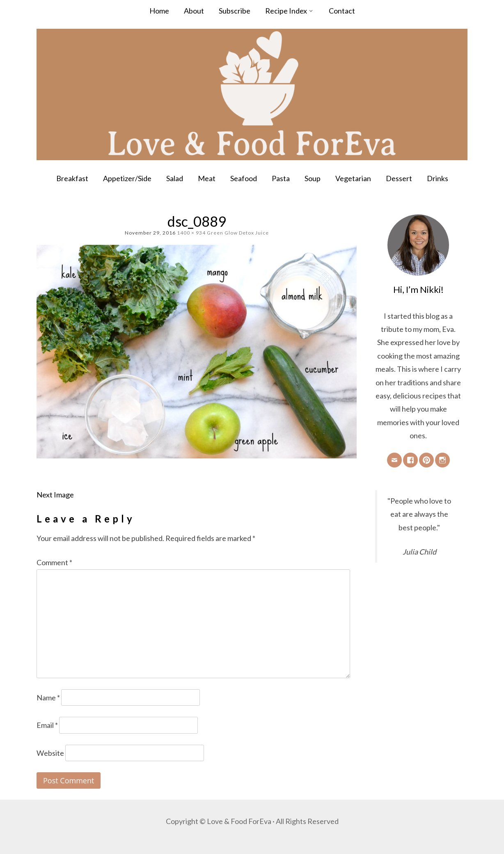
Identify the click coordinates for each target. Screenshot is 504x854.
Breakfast (72, 178)
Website (50, 753)
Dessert (399, 178)
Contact (342, 11)
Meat (207, 178)
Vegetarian (353, 178)
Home (159, 11)
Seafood (244, 178)
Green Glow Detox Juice (238, 233)
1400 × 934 (191, 233)
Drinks (438, 178)
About (194, 11)
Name (48, 697)
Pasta (281, 178)
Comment (54, 562)
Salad (175, 178)
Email (47, 725)
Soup (313, 178)
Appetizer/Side (127, 178)
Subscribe (235, 11)
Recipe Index (286, 11)
